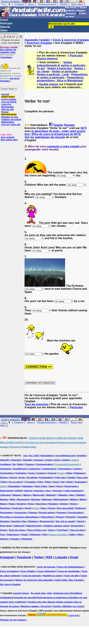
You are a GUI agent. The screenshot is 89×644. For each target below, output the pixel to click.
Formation (30, 482)
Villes (80, 534)
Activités (81, 456)
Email (74, 557)
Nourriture (41, 504)
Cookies (57, 606)
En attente (32, 477)
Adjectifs (5, 460)
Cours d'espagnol (9, 571)
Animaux (39, 460)
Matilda (80, 495)
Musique (36, 499)
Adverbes (16, 460)
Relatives (33, 521)
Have (52, 486)
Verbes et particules (65, 71)
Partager (69, 125)
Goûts (70, 482)
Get (63, 482)
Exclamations (46, 477)
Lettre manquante (74, 491)
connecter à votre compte (63, 146)
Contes (77, 469)
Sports (81, 521)
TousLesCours (47, 4)
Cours (4, 20)
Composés (6, 469)
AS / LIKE (34, 456)
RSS (49, 557)
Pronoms (61, 513)
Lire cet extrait (9, 102)
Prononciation (76, 513)
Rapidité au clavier (53, 576)
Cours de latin (71, 576)
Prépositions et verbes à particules (62, 76)
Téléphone (35, 534)
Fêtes (48, 482)
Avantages (6, 57)
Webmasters (8, 122)
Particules (76, 56)
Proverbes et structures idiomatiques (19, 517)
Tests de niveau (17, 530)
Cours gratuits (11, 419)
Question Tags (19, 521)
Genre (56, 482)
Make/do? (52, 495)
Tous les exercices (36, 404)
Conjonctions (49, 469)
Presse (5, 112)
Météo (83, 499)
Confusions (35, 469)
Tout (2, 534)
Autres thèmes (47, 59)
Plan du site (8, 109)
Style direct (6, 526)
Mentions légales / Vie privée (36, 606)
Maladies (63, 495)
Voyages (15, 539)
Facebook (24, 557)
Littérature (5, 495)
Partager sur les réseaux (13, 620)
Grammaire (80, 482)
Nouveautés (8, 107)
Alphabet (28, 460)
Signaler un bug (10, 117)
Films (4, 482)
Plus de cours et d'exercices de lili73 (56, 134)
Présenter (71, 517)
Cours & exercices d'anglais (71, 40)
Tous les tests (77, 530)
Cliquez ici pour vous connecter (11, 41)
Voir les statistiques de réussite (45, 137)
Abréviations (47, 456)
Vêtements (27, 539)
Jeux (31, 4)
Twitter (39, 557)
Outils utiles (61, 580)
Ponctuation (6, 513)
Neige (12, 504)
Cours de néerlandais (69, 571)
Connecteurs (65, 469)
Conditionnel (20, 469)
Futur (41, 482)
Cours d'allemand (47, 571)
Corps (31, 473)
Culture (19, 4)
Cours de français (46, 567)
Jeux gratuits (8, 137)
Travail (24, 534)
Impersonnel (7, 491)
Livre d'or (6, 104)
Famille (71, 477)
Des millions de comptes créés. (9, 50)
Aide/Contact (8, 97)
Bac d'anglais (76, 580)
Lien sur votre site (11, 125)
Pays (44, 508)
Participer (6, 23)
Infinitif (19, 491)
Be (14, 464)
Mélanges (47, 499)
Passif (28, 508)
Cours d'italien (28, 571)
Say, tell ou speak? (66, 521)
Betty (20, 464)
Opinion (64, 504)
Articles (66, 460)
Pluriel (52, 508)
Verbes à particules (59, 68)
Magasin (17, 495)
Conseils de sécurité (25, 598)
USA (45, 534)
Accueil (5, 94)
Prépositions (47, 517)
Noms (31, 504)
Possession (21, 513)
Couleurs (41, 473)
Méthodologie (61, 499)
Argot (57, 460)
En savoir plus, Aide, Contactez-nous (50, 593)
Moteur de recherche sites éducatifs (34, 580)
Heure (59, 486)
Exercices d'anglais (39, 43)
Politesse (80, 508)
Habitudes (27, 486)
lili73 (84, 128)
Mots (13, 499)
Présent (60, 517)
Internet (28, 491)
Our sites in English (10, 584)
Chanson (30, 464)
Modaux (4, 499)
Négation (53, 504)
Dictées (4, 477)
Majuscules (39, 495)
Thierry (51, 530)
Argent (49, 460)
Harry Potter (41, 486)
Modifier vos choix (73, 606)
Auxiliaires (6, 464)
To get (41, 68)
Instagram (7, 557)
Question (5, 521)
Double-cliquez (49, 84)
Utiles (4, 30)
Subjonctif (19, 526)
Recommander (9, 114)
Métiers (74, 499)
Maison (27, 495)
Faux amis (83, 477)
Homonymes (71, 486)
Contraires (21, 473)
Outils (64, 4)
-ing (25, 456)
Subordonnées (34, 526)
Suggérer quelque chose (56, 526)
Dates (69, 473)
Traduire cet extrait (11, 119)
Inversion (39, 491)
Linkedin (61, 557)
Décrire (13, 477)
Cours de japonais (32, 576)
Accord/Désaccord (65, 456)
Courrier (52, 473)
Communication (44, 464)
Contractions (7, 473)
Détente (5, 27)
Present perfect (47, 513)
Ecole (22, 477)
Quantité (82, 517)
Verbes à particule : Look (53, 74)
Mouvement (23, 499)
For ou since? (16, 482)
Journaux (57, 491)
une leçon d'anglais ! (10, 80)
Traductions (13, 534)
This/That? (63, 530)
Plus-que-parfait (65, 508)
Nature (3, 504)
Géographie (14, 486)
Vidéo (72, 534)
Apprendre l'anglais (37, 40)
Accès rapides (9, 99)
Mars (72, 495)
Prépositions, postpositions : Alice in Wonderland (60, 79)
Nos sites (77, 4)
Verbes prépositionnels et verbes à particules (61, 64)
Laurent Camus (21, 593)
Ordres (74, 504)
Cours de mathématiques (70, 567)
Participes (5, 508)
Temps (3, 530)
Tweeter (58, 125)
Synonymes (77, 526)
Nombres (21, 504)
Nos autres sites (9, 140)
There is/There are (36, 530)
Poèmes (33, 513)
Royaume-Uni (47, 521)
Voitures (4, 539)
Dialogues (80, 473)
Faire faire (61, 477)
